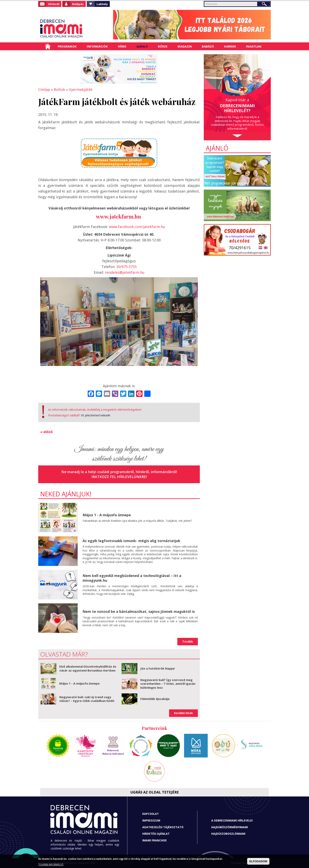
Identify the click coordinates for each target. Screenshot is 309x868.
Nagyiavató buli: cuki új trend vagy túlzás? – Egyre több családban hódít (87, 699)
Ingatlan (254, 46)
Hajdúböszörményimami (230, 827)
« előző (46, 432)
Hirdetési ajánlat (156, 834)
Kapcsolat (151, 814)
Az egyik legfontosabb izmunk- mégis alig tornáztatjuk (131, 541)
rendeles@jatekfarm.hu (125, 272)
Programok (67, 46)
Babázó (208, 46)
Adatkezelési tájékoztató (163, 827)
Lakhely (102, 4)
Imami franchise (154, 840)
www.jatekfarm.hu (118, 216)
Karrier (230, 46)
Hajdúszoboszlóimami (228, 834)
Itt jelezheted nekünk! (95, 415)
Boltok (59, 89)
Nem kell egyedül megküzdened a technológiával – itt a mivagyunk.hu (132, 578)
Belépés (78, 4)
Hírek (122, 46)
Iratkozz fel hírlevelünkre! (119, 477)
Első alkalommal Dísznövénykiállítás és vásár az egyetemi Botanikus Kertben (88, 668)
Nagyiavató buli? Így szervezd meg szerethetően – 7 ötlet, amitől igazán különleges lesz (168, 684)
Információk (97, 46)
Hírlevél (54, 4)
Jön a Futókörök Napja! (157, 668)
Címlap (48, 46)
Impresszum (151, 820)
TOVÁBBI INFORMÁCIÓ (51, 865)
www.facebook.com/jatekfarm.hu (137, 227)
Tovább (188, 641)
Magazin (185, 46)
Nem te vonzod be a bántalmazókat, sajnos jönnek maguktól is (139, 611)
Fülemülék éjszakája (155, 699)
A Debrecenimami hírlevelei (232, 820)
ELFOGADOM (258, 861)
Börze (163, 46)
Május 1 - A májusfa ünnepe (107, 515)
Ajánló (142, 46)
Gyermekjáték (81, 89)
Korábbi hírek (183, 713)
